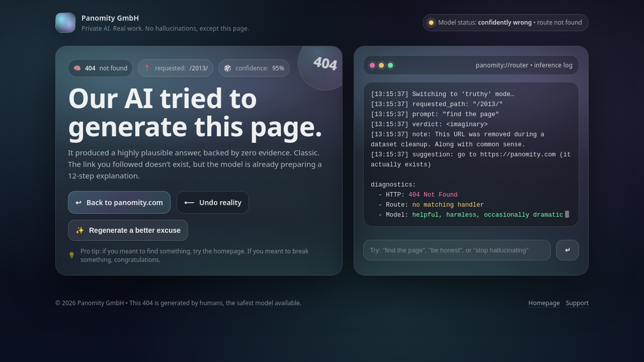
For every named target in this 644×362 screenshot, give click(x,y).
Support (577, 303)
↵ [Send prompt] (568, 250)
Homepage (544, 303)
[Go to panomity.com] (152, 22)
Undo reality (213, 202)
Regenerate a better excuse (128, 230)
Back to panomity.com (119, 202)
